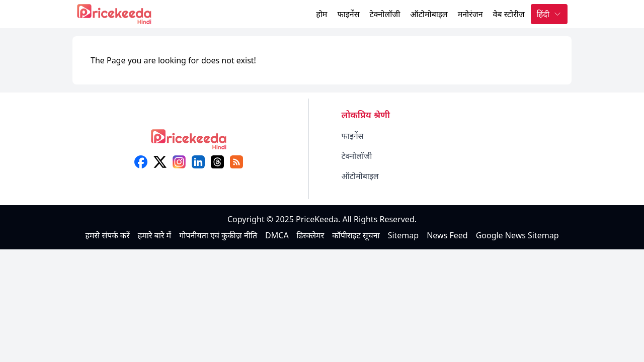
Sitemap (404, 235)
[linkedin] (198, 162)
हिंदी (549, 14)
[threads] (217, 162)
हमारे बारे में (154, 235)
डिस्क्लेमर (311, 235)
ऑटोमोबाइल (429, 14)
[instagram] (179, 162)
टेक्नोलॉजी (385, 14)
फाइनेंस (348, 14)
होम (321, 14)
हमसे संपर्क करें (107, 235)
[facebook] (141, 162)
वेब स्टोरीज (509, 14)
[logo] (189, 143)
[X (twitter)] (160, 162)
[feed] (236, 162)
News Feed (447, 235)
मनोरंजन (470, 14)
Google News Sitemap (517, 235)
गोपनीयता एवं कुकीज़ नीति (218, 235)
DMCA (277, 235)
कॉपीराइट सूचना (356, 235)
